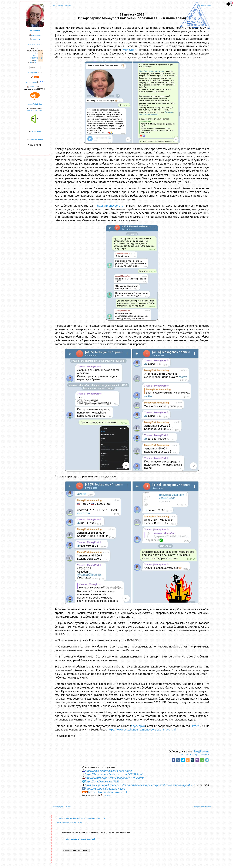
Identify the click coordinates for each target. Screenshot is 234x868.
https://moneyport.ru (110, 206)
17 (35, 58)
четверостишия (36, 139)
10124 (40, 73)
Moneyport (130, 50)
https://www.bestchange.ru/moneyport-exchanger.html (142, 729)
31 (35, 63)
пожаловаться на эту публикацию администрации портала (83, 818)
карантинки (36, 131)
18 (37, 58)
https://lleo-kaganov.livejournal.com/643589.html (114, 774)
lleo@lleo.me (201, 751)
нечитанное (35, 30)
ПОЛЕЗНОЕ (204, 755)
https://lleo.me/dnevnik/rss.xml (108, 792)
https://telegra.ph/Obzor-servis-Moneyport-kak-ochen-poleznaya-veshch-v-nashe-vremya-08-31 (140, 785)
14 (29, 58)
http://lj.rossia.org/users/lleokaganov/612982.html (114, 778)
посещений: (32, 73)
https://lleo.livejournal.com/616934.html (108, 771)
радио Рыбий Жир (35, 104)
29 (31, 63)
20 (42, 58)
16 (33, 58)
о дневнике (36, 39)
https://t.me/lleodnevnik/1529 (102, 781)
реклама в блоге (35, 44)
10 (35, 56)
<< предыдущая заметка (62, 5)
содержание (36, 35)
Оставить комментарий (81, 839)
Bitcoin (31, 87)
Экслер (195, 726)
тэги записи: (185, 755)
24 (35, 60)
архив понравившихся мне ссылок (70, 822)
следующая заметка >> (203, 5)
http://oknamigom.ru (35, 111)
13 (42, 56)
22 (31, 60)
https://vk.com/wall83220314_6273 (105, 789)
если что (106, 795)
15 (31, 58)
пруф (134, 726)
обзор (195, 755)
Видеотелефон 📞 (35, 82)
